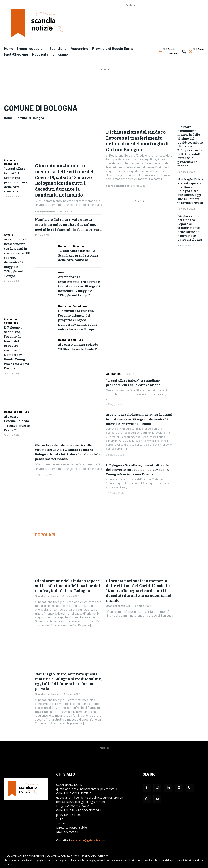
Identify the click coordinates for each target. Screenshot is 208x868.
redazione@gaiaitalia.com (88, 840)
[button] (184, 51)
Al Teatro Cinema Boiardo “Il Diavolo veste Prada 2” (78, 346)
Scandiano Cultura (17, 412)
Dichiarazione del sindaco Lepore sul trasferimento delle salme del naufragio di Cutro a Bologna (137, 140)
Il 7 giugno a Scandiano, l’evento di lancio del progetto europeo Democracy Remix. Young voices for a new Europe (78, 320)
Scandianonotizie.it (46, 211)
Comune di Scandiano (11, 162)
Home (8, 118)
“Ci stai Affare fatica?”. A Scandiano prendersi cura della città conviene (78, 255)
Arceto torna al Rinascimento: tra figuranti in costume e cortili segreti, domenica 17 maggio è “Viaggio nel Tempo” (79, 286)
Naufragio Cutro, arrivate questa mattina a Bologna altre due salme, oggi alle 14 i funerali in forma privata (68, 224)
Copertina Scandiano (11, 321)
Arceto (9, 235)
